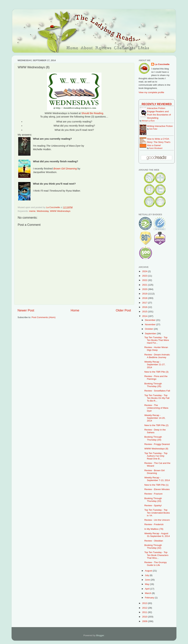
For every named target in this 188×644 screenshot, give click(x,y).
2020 (145, 289)
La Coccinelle (162, 64)
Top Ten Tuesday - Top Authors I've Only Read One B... (156, 456)
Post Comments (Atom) (44, 317)
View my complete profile (151, 92)
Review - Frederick (154, 524)
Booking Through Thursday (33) (153, 500)
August (149, 571)
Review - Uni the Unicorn (157, 520)
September (151, 333)
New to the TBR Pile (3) (156, 372)
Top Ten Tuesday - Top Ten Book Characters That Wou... (156, 555)
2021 (145, 285)
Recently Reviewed (157, 104)
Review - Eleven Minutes (157, 489)
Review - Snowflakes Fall (157, 391)
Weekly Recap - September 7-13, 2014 (157, 479)
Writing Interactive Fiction (160, 126)
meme (32, 211)
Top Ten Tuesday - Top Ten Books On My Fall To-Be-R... (157, 398)
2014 (145, 316)
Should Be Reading (92, 113)
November (151, 324)
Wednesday (43, 211)
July (147, 575)
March (148, 593)
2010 (145, 617)
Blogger (100, 635)
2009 (145, 621)
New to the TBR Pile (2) (156, 425)
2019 (145, 294)
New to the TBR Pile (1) (156, 485)
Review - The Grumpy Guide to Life (156, 564)
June (148, 580)
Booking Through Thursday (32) (153, 547)
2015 (145, 312)
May (147, 584)
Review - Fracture (154, 494)
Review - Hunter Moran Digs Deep (156, 349)
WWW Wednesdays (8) (156, 449)
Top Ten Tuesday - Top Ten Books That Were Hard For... (157, 340)
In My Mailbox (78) (154, 529)
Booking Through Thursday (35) (153, 385)
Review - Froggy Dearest (157, 444)
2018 (145, 298)
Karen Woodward (156, 148)
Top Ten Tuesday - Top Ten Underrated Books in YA (157, 513)
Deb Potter (153, 129)
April (148, 589)
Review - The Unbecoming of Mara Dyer (156, 408)
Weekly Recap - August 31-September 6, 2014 (157, 535)
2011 (145, 612)
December (151, 320)
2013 (145, 603)
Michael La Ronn (148, 121)
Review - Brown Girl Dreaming (155, 472)
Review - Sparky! (153, 505)
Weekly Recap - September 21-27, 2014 (155, 364)
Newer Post (26, 310)
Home (75, 310)
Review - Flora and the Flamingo (156, 378)
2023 (145, 276)
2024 (145, 271)
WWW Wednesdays (60, 211)
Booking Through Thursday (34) (153, 438)
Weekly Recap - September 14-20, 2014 (155, 418)
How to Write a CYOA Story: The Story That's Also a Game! (159, 142)
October (149, 329)
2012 (145, 608)
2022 (145, 280)
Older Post (123, 310)
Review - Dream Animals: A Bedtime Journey (157, 356)
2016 (145, 307)
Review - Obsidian (154, 541)
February (150, 598)
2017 (145, 303)
